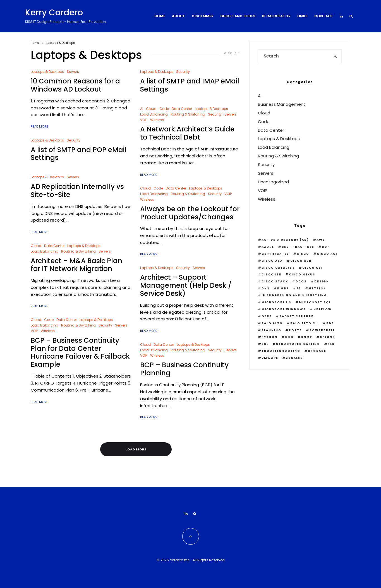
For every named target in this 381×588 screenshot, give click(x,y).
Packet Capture (296, 316)
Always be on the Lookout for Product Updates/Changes (190, 213)
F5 (299, 288)
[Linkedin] (341, 16)
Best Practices (298, 247)
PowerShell (322, 330)
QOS (289, 337)
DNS (266, 288)
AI (142, 109)
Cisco (303, 254)
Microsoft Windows (284, 309)
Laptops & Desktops (47, 72)
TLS (331, 344)
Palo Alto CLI (305, 323)
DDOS (301, 281)
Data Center (54, 246)
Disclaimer (203, 16)
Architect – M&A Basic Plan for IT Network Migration (76, 265)
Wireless (48, 331)
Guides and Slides (238, 16)
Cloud (36, 246)
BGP (326, 247)
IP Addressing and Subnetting (294, 295)
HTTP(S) (317, 288)
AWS (321, 240)
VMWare (270, 358)
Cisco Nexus (302, 274)
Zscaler (294, 358)
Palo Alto (272, 323)
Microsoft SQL (315, 302)
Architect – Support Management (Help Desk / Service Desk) (186, 285)
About (178, 16)
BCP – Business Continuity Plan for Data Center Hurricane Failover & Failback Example (80, 353)
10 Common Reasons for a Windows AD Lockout (75, 85)
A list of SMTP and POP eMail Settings (79, 154)
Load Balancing (45, 251)
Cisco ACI (327, 254)
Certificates (275, 254)
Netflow (323, 309)
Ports (295, 330)
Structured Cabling (298, 344)
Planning (271, 330)
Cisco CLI (312, 268)
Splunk (327, 337)
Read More (39, 126)
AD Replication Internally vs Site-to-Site (77, 191)
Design (322, 281)
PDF (330, 323)
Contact (324, 16)
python (269, 337)
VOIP (34, 331)
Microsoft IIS (276, 302)
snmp (307, 337)
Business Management (282, 104)
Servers (73, 72)
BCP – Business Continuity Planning (184, 369)
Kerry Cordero (54, 13)
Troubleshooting (281, 351)
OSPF (267, 316)
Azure (268, 247)
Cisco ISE (271, 274)
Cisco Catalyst (278, 268)
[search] (336, 56)
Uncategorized (273, 182)
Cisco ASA (272, 261)
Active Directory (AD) (285, 240)
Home (160, 16)
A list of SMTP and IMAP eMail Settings (190, 85)
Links (302, 16)
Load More (136, 449)
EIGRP (283, 288)
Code (49, 320)
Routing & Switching (78, 251)
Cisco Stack (275, 281)
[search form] (294, 56)
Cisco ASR (301, 261)
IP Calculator (276, 16)
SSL (265, 344)
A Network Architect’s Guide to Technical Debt (187, 133)
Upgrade (317, 351)
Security (74, 140)
